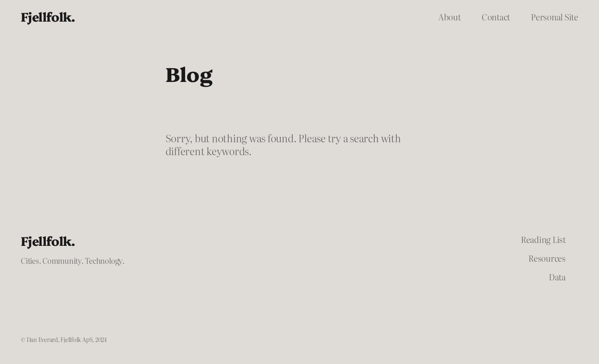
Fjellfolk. (48, 16)
